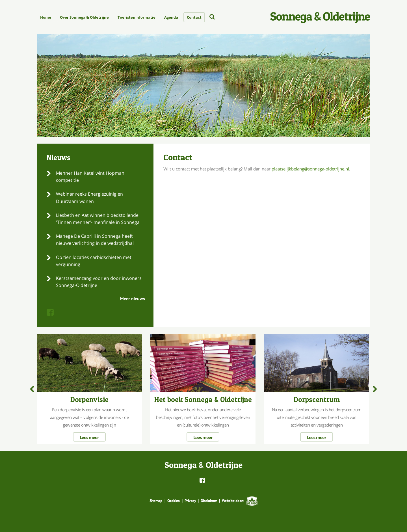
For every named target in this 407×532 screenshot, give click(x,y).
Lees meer (89, 437)
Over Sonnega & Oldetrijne (84, 17)
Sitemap (156, 501)
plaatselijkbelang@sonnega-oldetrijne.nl (310, 169)
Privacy (190, 501)
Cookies (174, 501)
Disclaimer (209, 501)
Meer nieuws (133, 299)
